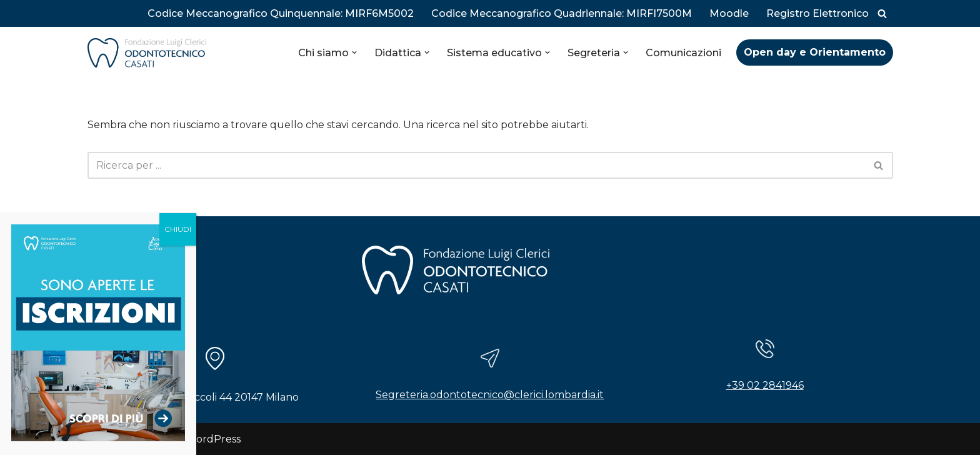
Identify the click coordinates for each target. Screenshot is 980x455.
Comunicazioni (683, 53)
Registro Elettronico (817, 13)
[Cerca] (882, 13)
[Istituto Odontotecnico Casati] (147, 53)
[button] (354, 52)
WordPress (213, 439)
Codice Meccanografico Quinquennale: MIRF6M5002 (281, 13)
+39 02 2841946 (765, 385)
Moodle (729, 13)
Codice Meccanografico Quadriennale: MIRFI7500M (562, 13)
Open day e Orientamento (815, 52)
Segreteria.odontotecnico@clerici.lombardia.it (490, 395)
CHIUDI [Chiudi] (178, 229)
